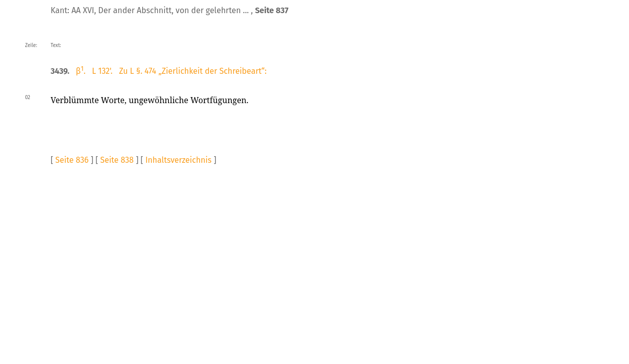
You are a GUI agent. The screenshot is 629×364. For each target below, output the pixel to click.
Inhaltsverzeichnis (178, 160)
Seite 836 (72, 160)
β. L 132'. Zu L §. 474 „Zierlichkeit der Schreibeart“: (171, 71)
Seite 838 (117, 160)
